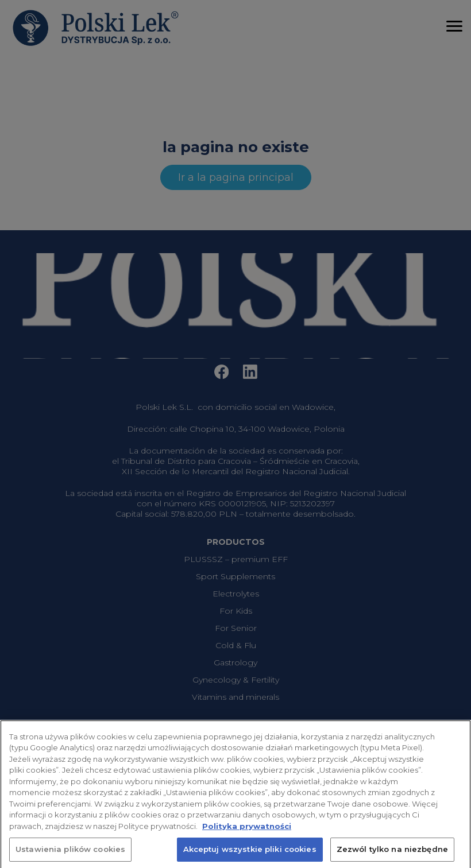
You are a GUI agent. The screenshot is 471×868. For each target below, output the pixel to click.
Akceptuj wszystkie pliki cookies (250, 855)
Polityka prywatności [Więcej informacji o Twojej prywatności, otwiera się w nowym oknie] (247, 831)
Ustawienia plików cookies (70, 855)
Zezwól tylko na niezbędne (392, 855)
